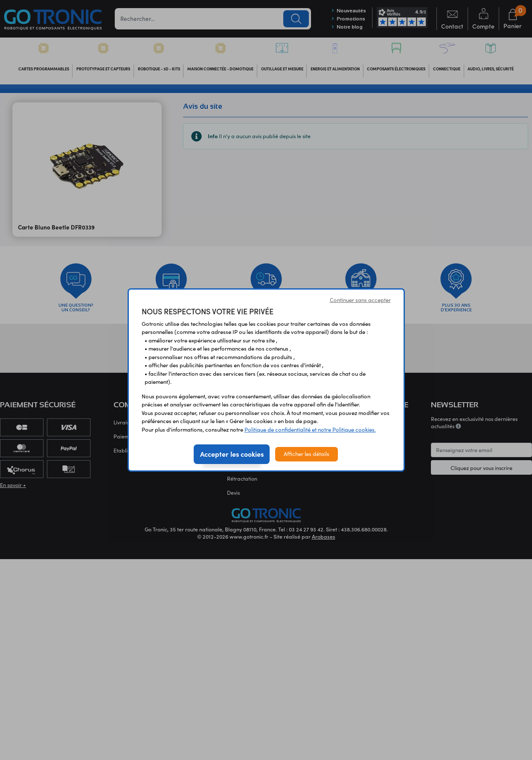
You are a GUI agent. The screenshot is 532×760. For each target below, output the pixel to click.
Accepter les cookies (232, 454)
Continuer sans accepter (360, 300)
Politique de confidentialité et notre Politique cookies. (310, 429)
